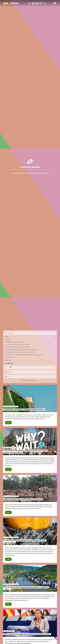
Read (9, 422)
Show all (8, 340)
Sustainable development (30, 381)
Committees (10, 357)
